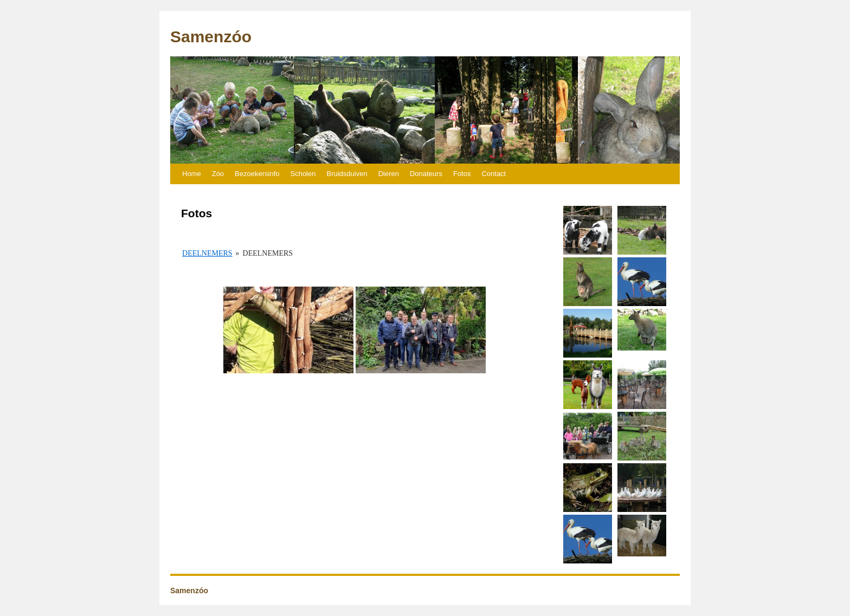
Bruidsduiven (347, 174)
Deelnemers (207, 253)
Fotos (462, 174)
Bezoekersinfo (257, 174)
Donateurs (426, 174)
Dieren (389, 174)
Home (192, 174)
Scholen (303, 174)
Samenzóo (211, 37)
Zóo (218, 174)
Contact (494, 174)
